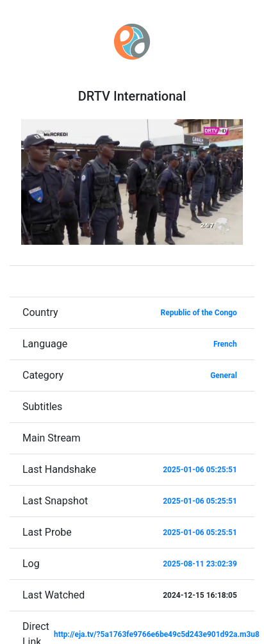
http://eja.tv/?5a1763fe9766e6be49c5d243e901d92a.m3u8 (157, 634)
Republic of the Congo (199, 313)
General (224, 376)
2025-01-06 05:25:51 (200, 470)
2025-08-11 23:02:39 (200, 564)
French (225, 344)
